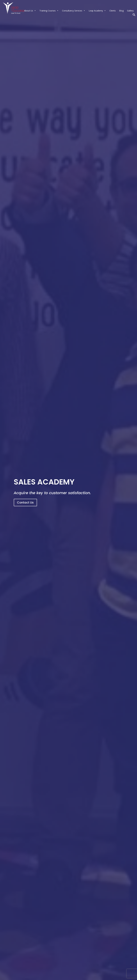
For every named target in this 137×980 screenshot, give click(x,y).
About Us (30, 11)
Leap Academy (97, 11)
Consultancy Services (74, 11)
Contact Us (25, 502)
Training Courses (49, 11)
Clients (113, 11)
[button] (134, 15)
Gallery (130, 11)
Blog (121, 11)
